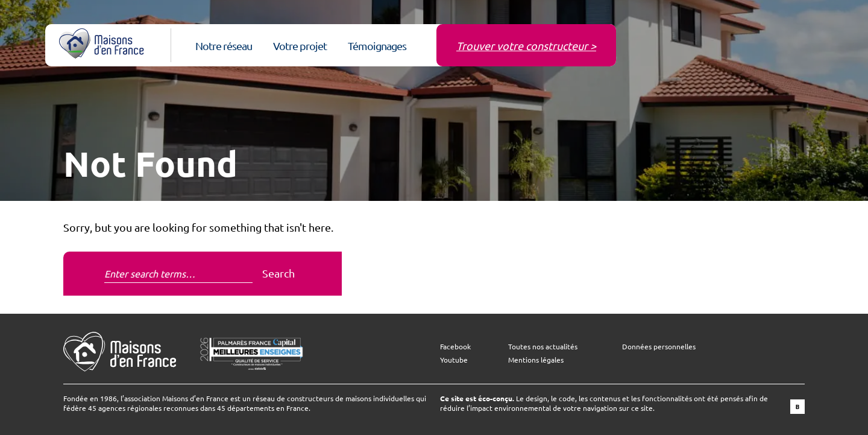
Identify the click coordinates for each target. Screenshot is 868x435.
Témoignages (377, 46)
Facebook (455, 346)
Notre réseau (224, 46)
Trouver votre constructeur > (526, 46)
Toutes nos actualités (543, 346)
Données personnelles (659, 346)
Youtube (454, 360)
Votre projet (300, 46)
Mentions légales (536, 360)
